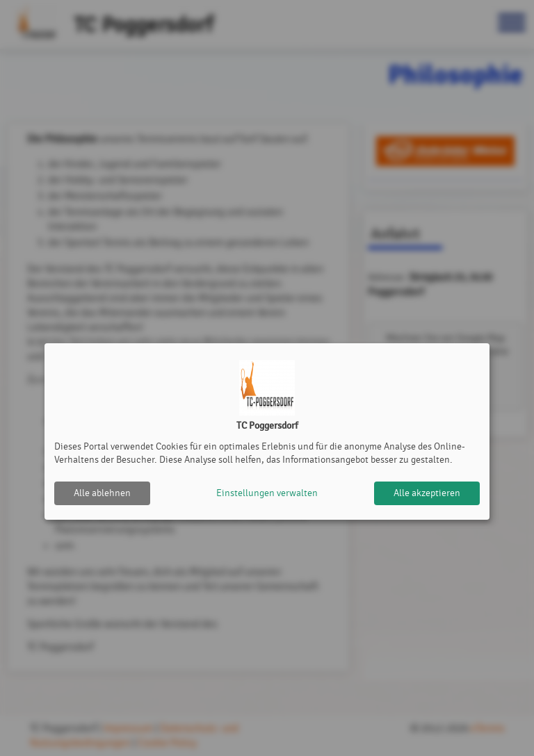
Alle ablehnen (102, 493)
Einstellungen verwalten (267, 493)
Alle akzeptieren (427, 493)
